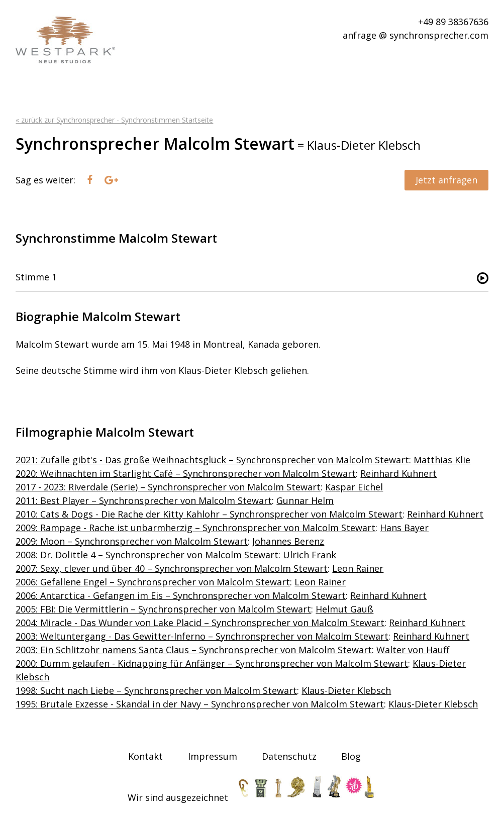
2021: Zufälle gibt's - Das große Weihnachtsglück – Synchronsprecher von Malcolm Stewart (212, 460)
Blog (351, 756)
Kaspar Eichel (354, 487)
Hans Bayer (404, 528)
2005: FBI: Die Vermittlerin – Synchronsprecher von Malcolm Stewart (163, 609)
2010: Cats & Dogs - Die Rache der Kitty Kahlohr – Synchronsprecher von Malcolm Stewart (209, 514)
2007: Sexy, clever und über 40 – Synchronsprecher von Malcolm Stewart (172, 568)
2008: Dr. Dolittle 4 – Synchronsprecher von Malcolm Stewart (147, 555)
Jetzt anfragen (446, 180)
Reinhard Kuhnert (398, 473)
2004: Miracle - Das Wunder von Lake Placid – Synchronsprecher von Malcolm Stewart (200, 623)
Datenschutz (289, 756)
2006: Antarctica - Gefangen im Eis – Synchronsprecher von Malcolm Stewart (181, 595)
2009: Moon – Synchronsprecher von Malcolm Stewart (132, 541)
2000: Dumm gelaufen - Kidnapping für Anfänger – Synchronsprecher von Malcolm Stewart (212, 663)
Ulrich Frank (310, 555)
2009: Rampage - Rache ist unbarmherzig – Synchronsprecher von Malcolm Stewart (195, 528)
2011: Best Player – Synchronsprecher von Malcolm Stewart (144, 500)
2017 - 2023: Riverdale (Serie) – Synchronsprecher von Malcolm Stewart (168, 487)
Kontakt (145, 756)
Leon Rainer (358, 568)
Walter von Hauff (413, 650)
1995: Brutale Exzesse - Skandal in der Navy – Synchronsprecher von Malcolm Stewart (200, 704)
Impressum (213, 756)
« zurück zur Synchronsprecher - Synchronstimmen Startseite (114, 120)
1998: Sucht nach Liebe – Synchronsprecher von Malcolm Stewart (156, 690)
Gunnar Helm (305, 500)
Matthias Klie (442, 460)
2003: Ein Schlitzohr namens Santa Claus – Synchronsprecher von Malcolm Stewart (194, 650)
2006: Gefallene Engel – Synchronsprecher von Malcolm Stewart (153, 582)
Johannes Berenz (288, 541)
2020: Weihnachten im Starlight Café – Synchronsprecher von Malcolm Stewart (186, 473)
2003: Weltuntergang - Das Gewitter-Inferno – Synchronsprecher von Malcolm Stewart (202, 636)
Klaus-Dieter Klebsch (346, 690)
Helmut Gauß (344, 609)
